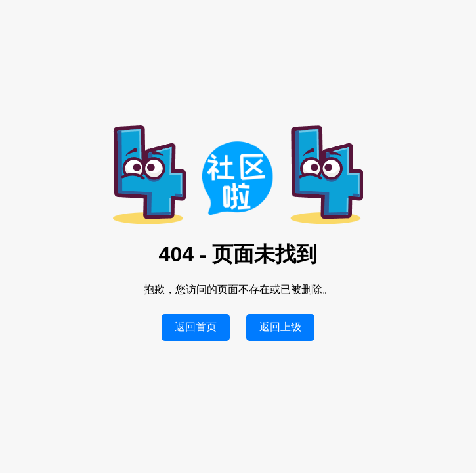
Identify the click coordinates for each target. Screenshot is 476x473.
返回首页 (196, 327)
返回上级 (280, 327)
